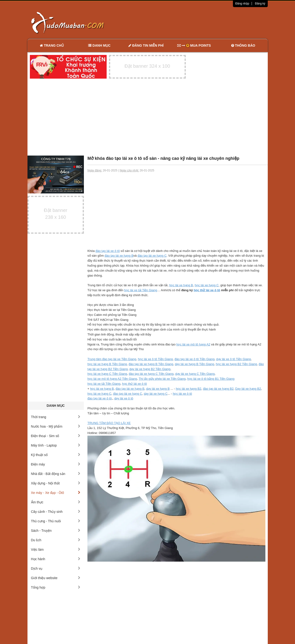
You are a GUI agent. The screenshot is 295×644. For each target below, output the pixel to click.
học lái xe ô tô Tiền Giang (155, 359)
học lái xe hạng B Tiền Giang (107, 364)
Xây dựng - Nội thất (56, 483)
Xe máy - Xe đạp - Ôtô (56, 493)
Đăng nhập (242, 4)
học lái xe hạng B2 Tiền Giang (236, 364)
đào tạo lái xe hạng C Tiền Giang (151, 374)
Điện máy (56, 464)
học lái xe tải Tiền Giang (141, 290)
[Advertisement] (197, 22)
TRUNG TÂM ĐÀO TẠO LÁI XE (109, 423)
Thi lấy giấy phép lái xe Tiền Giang (162, 379)
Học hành (56, 559)
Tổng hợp (56, 587)
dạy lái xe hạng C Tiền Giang (195, 374)
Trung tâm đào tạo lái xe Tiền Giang (112, 359)
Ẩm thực (56, 502)
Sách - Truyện (56, 531)
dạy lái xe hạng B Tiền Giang (195, 364)
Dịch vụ (56, 568)
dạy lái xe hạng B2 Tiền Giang (150, 369)
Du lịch (56, 540)
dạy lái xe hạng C (156, 394)
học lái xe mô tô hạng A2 (193, 344)
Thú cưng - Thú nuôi (56, 521)
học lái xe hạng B (181, 285)
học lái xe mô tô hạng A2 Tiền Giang (112, 379)
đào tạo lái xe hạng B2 (218, 389)
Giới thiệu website (56, 578)
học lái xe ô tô (182, 394)
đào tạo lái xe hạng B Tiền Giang (151, 364)
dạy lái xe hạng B (158, 389)
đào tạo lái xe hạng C (152, 256)
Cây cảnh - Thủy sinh (56, 512)
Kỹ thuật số (56, 455)
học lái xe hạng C (207, 285)
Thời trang (56, 417)
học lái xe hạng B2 (189, 389)
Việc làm (56, 550)
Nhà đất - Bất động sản (56, 474)
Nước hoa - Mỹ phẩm (56, 426)
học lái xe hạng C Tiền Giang (107, 374)
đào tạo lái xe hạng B (119, 256)
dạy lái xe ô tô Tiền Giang (233, 359)
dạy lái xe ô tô (124, 398)
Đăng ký (260, 4)
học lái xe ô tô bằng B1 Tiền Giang (211, 379)
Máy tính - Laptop (56, 445)
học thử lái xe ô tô (207, 290)
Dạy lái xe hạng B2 (248, 389)
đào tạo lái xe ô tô (108, 251)
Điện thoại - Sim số (56, 436)
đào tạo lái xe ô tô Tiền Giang (194, 359)
